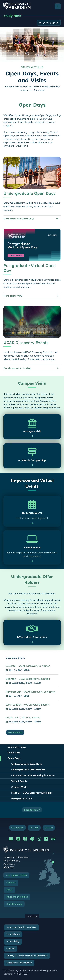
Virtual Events (19, 781)
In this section (50, 23)
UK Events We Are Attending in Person (33, 775)
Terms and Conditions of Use (21, 927)
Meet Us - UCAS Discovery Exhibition (32, 793)
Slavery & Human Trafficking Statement (27, 956)
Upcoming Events (16, 658)
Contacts (11, 883)
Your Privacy (13, 934)
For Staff (34, 828)
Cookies (11, 948)
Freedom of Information (19, 963)
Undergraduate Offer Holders (28, 770)
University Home (17, 747)
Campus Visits (19, 787)
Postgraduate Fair (22, 799)
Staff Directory (14, 904)
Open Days (14, 758)
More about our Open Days (19, 219)
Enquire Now (32, 810)
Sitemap (49, 828)
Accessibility (13, 941)
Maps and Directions (17, 897)
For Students (17, 828)
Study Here (12, 16)
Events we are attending (17, 368)
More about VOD (13, 296)
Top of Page (32, 916)
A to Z (9, 890)
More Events (15, 732)
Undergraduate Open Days (27, 764)
